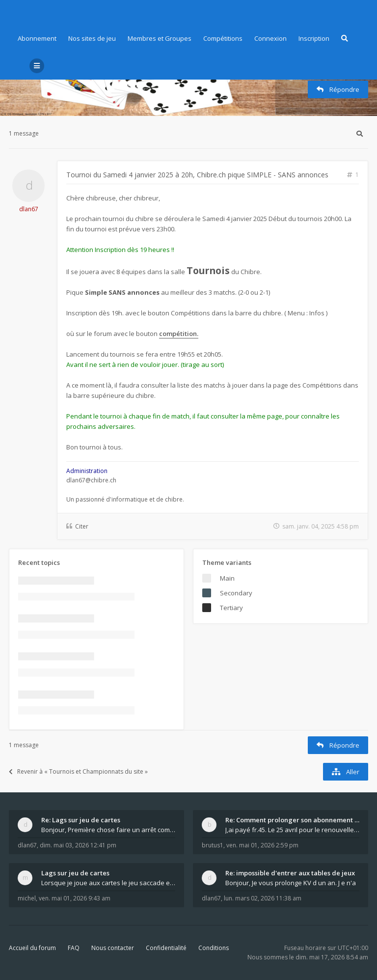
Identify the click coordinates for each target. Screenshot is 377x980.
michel (27, 898)
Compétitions (223, 38)
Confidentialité (166, 948)
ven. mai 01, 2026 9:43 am (75, 898)
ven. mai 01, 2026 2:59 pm (262, 845)
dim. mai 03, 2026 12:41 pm (78, 845)
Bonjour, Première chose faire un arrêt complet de (108, 830)
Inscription (314, 38)
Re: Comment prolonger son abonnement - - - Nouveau (292, 820)
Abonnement (37, 38)
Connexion (270, 38)
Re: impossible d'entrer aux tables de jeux (290, 873)
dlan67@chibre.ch (91, 480)
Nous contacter (113, 948)
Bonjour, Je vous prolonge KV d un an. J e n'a (291, 883)
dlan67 (29, 209)
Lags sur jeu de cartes (75, 873)
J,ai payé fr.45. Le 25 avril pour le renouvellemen (292, 830)
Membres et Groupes (160, 38)
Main (227, 578)
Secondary (236, 593)
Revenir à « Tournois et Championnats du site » (78, 771)
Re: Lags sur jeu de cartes (81, 820)
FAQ (74, 948)
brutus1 (213, 845)
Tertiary (231, 608)
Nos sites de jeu (92, 38)
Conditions (214, 948)
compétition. (179, 334)
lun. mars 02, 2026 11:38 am (263, 898)
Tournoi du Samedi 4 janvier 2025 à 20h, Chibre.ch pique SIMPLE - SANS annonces (197, 175)
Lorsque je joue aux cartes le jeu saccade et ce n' (108, 883)
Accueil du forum (32, 948)
